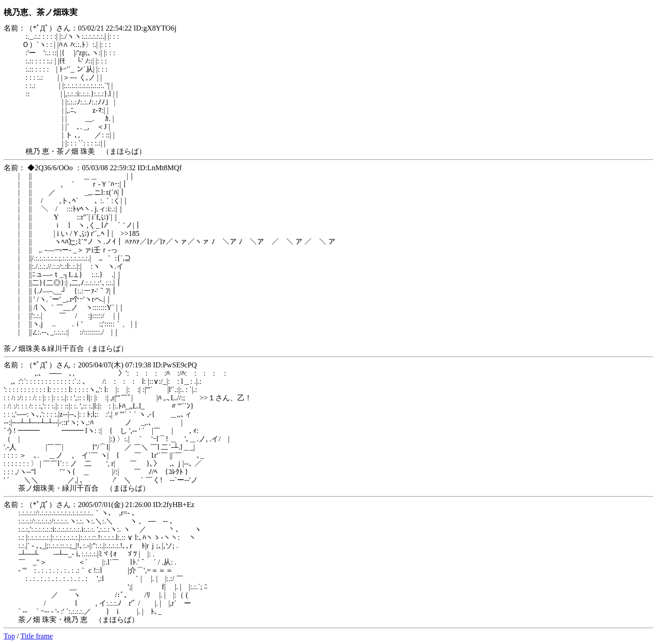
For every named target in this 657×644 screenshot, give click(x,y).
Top (9, 636)
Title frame (37, 636)
